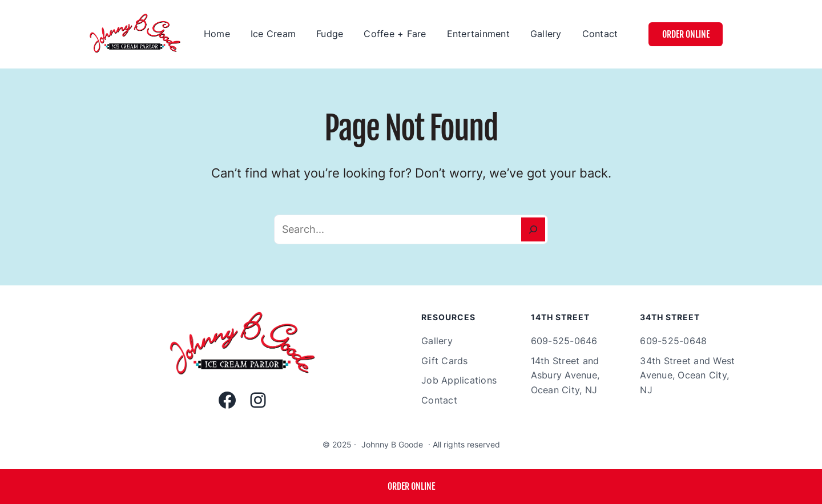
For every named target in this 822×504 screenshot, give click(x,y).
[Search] (533, 229)
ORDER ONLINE (411, 486)
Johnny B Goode (392, 444)
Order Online (686, 34)
